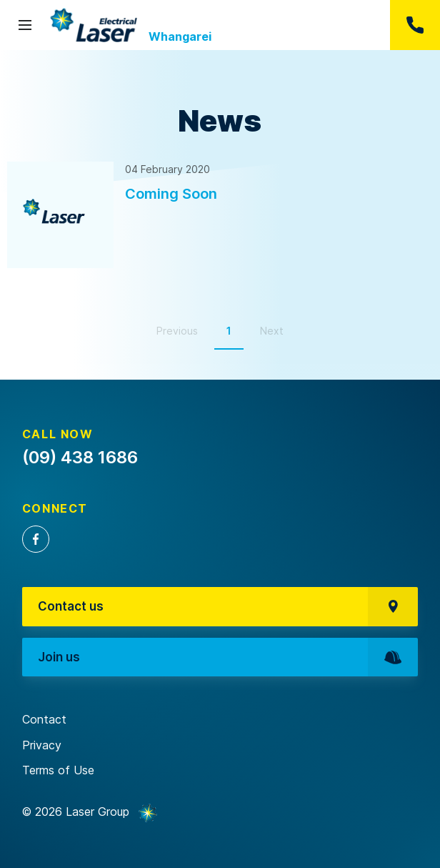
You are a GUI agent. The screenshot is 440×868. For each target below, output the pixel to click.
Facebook (36, 539)
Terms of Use (58, 770)
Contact (44, 719)
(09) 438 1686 (415, 25)
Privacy (42, 745)
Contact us (228, 607)
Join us (228, 657)
